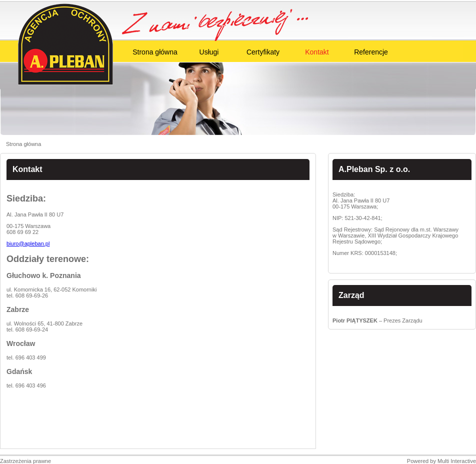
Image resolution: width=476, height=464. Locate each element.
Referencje (371, 52)
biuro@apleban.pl (28, 243)
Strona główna (155, 52)
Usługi (209, 52)
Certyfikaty (263, 52)
